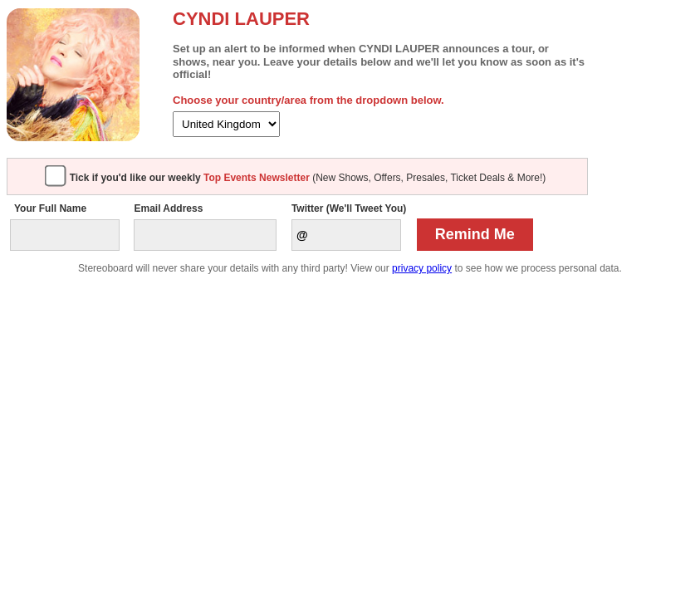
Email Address (168, 208)
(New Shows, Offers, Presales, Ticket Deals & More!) (308, 178)
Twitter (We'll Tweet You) (349, 208)
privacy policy (422, 268)
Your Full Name (50, 208)
